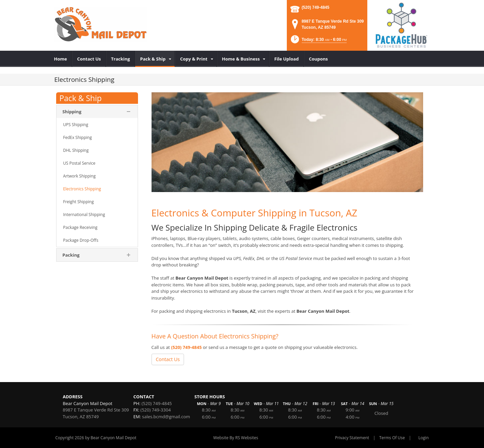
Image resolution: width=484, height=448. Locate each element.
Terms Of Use (392, 438)
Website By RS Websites (236, 438)
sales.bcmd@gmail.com (166, 417)
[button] (318, 41)
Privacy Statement (352, 438)
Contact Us (168, 359)
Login (423, 438)
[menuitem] (61, 59)
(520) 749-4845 (316, 7)
